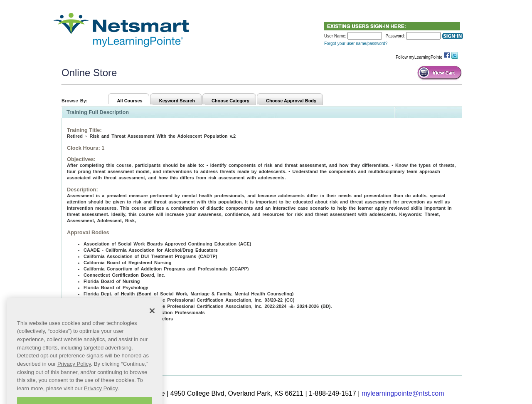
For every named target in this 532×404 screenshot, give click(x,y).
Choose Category (230, 101)
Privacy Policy (74, 370)
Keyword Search (177, 101)
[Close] (152, 316)
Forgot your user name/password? (356, 43)
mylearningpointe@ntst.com (403, 393)
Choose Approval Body (291, 101)
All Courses (130, 101)
